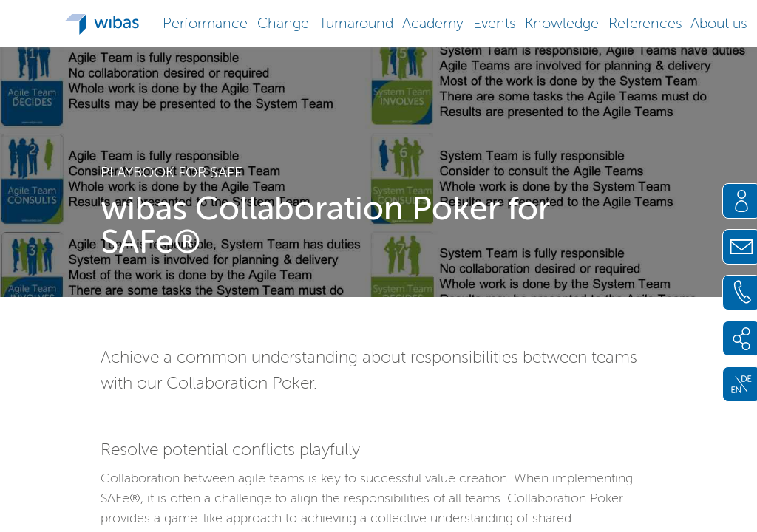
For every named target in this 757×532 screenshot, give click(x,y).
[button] (206, 22)
